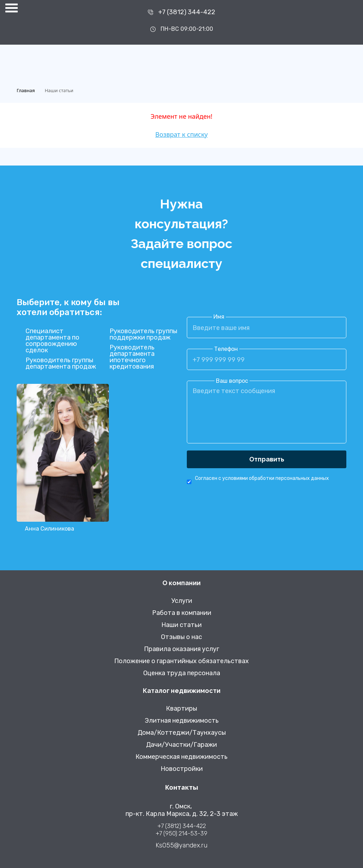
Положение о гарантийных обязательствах (181, 661)
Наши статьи (181, 625)
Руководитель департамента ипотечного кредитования (132, 357)
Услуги (182, 601)
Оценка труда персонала (182, 673)
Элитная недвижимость (182, 721)
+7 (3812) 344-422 (187, 12)
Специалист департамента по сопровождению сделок (52, 341)
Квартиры (181, 709)
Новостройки (182, 769)
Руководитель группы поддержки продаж (143, 334)
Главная (26, 90)
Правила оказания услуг (181, 649)
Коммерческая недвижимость (181, 757)
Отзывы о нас (181, 637)
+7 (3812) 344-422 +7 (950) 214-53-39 (181, 830)
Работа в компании (182, 613)
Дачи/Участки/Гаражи (181, 745)
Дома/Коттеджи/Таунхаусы (182, 733)
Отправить (267, 459)
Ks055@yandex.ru (181, 845)
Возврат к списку (181, 134)
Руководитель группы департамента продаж (61, 363)
